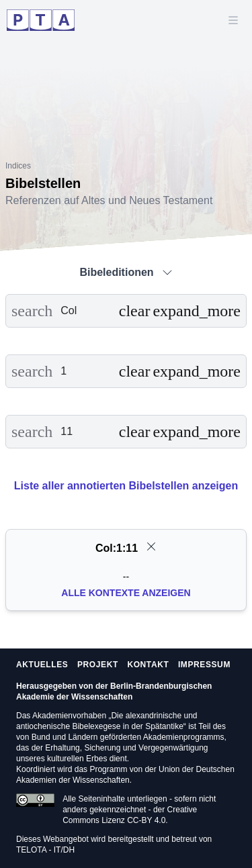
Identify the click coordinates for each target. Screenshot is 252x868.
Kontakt (148, 665)
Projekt (98, 665)
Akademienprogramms (184, 737)
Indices (18, 166)
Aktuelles (42, 665)
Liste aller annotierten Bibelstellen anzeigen (126, 486)
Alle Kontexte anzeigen (126, 593)
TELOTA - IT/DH (45, 850)
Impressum (204, 665)
